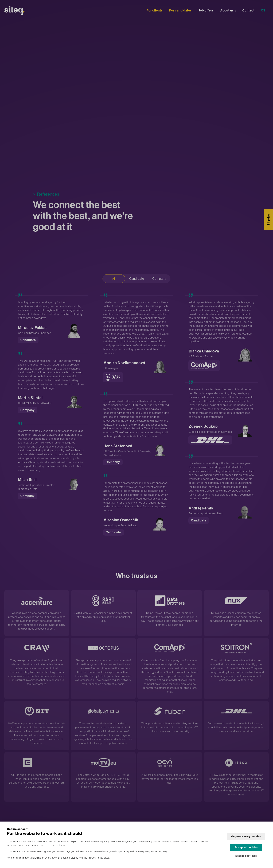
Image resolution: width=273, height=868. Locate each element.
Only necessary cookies (246, 836)
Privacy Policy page (99, 858)
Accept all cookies (246, 847)
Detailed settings (246, 856)
